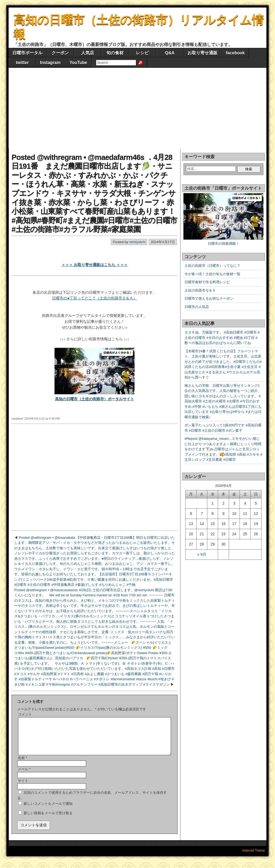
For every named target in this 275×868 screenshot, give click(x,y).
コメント (25, 714)
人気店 (88, 53)
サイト (23, 787)
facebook (235, 53)
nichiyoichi (137, 242)
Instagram (50, 63)
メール (24, 776)
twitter (22, 63)
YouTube (78, 63)
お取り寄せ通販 (202, 53)
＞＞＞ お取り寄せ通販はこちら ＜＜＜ (95, 265)
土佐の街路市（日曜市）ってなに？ (212, 266)
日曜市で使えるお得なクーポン (209, 298)
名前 (22, 764)
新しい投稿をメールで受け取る (48, 819)
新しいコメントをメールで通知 (48, 810)
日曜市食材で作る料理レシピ (207, 282)
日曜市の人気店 (197, 307)
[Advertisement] (137, 108)
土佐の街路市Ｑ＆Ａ (200, 290)
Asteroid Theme (254, 857)
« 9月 (202, 554)
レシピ (142, 53)
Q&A (170, 53)
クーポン (60, 53)
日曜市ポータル (27, 53)
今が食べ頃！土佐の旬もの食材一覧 (212, 274)
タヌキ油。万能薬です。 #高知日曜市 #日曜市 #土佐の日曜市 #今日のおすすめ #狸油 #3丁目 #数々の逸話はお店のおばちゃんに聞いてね (222, 338)
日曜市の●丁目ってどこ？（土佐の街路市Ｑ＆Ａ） (94, 298)
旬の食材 (115, 53)
